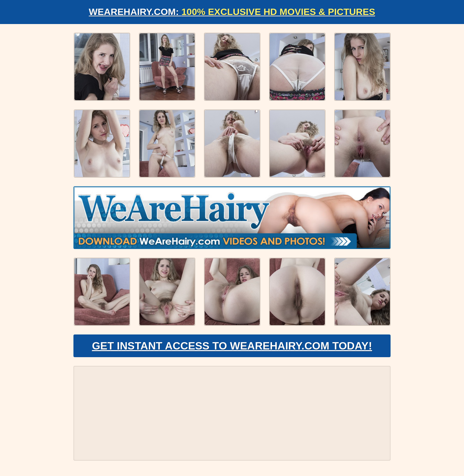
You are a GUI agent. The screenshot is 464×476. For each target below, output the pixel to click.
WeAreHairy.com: (232, 12)
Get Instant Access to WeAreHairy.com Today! (232, 346)
